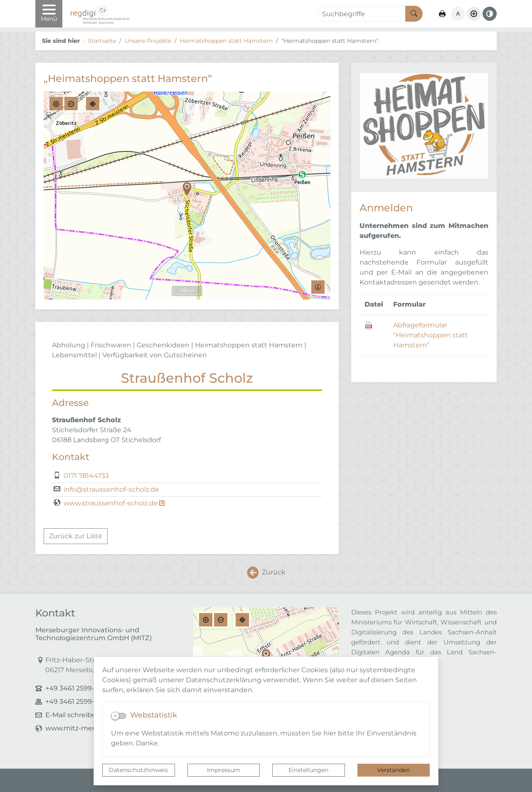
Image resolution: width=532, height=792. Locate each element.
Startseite (102, 41)
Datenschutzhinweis (138, 770)
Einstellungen (308, 770)
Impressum (224, 770)
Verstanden (393, 770)
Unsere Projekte (148, 41)
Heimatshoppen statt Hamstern (226, 41)
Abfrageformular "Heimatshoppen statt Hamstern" (431, 335)
